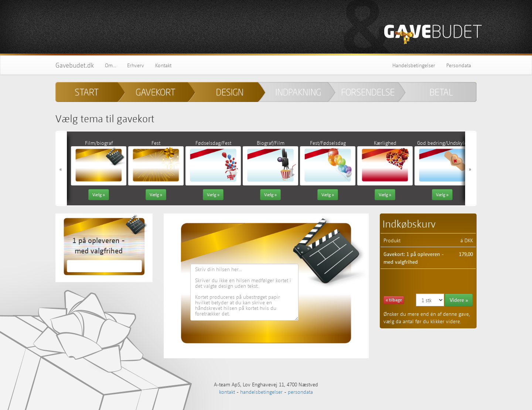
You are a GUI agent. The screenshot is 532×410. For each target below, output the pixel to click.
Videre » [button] (459, 300)
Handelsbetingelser (414, 65)
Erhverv (136, 65)
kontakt (227, 392)
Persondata (459, 65)
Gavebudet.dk (75, 65)
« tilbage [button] (394, 300)
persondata (300, 392)
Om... (110, 65)
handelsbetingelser (261, 392)
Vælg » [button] (99, 194)
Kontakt (163, 65)
